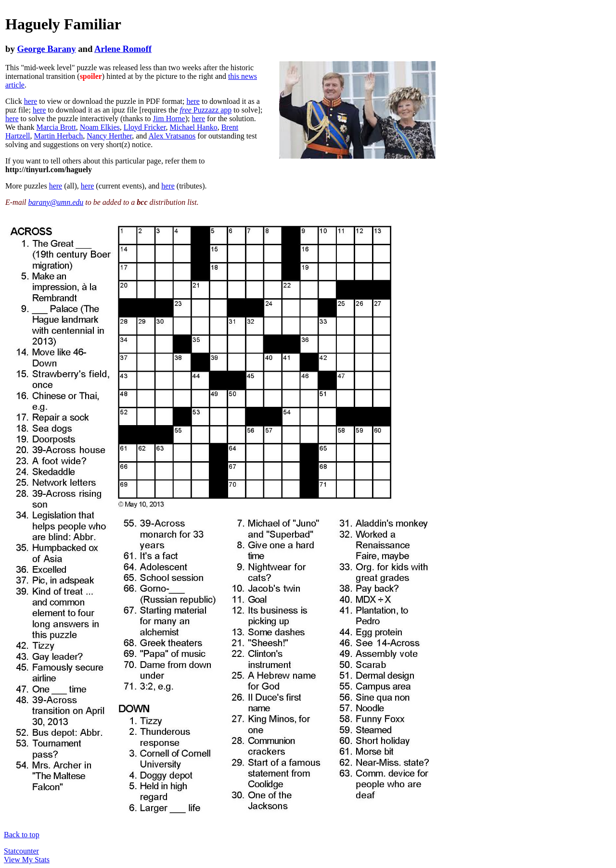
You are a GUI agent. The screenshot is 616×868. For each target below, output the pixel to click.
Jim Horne (169, 119)
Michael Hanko (194, 127)
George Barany (46, 49)
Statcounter (21, 851)
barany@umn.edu (56, 202)
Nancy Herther (109, 136)
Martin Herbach (59, 136)
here (31, 101)
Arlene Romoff (123, 49)
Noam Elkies (100, 127)
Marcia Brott (56, 127)
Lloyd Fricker (145, 127)
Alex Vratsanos (172, 136)
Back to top (22, 835)
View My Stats (27, 860)
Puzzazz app (206, 110)
